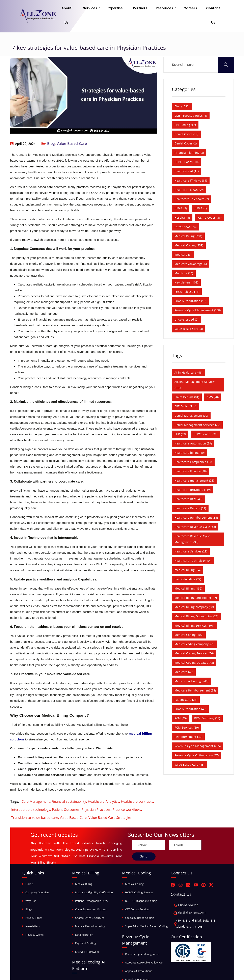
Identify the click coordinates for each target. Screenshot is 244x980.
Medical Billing (84, 871)
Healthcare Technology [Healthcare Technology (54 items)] (193, 548)
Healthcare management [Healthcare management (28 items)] (194, 468)
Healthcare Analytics (103, 789)
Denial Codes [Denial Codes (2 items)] (186, 131)
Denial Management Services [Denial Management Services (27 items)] (197, 412)
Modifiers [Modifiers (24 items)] (184, 260)
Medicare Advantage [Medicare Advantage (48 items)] (191, 668)
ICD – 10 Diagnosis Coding (141, 888)
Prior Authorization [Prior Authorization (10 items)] (190, 288)
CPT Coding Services (137, 897)
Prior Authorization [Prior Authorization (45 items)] (190, 696)
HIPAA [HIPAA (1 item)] (201, 196)
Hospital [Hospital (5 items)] (182, 205)
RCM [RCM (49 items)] (181, 705)
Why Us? (31, 888)
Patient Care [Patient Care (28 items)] (186, 687)
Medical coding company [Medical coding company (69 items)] (194, 631)
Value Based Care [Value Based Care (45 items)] (189, 752)
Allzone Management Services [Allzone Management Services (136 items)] (195, 372)
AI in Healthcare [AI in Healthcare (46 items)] (188, 360)
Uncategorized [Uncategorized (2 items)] (186, 307)
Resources (166, 9)
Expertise (121, 9)
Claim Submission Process (91, 897)
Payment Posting (86, 930)
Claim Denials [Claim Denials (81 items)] (187, 384)
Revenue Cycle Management (142, 941)
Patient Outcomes (66, 797)
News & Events (34, 922)
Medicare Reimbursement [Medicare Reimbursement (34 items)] (195, 678)
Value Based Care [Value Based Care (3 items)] (189, 316)
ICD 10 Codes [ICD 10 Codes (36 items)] (209, 205)
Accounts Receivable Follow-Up (144, 950)
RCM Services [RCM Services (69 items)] (187, 715)
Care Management (36, 789)
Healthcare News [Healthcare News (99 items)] (189, 177)
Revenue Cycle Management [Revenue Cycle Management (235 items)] (198, 733)
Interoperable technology (31, 797)
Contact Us (211, 9)
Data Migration (84, 922)
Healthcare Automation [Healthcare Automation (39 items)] (193, 431)
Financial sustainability (69, 789)
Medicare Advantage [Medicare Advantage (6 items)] (191, 251)
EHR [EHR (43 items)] (180, 421)
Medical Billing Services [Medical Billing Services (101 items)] (194, 613)
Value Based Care (72, 131)
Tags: (15, 789)
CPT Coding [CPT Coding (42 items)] (185, 112)
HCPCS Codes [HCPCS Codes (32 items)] (205, 421)
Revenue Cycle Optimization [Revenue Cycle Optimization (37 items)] (197, 743)
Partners (144, 9)
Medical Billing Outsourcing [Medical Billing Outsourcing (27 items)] (196, 604)
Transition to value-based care (35, 805)
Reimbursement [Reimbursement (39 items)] (188, 724)
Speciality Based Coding (139, 905)
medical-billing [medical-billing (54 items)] (187, 557)
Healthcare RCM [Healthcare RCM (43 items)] (188, 486)
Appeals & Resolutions (139, 958)
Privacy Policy (34, 905)
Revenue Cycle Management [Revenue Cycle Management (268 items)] (198, 297)
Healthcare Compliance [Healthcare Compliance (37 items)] (193, 449)
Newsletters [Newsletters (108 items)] (186, 270)
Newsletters (33, 914)
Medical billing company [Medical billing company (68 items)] (194, 594)
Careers (189, 9)
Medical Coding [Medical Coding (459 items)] (189, 233)
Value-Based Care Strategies (110, 805)
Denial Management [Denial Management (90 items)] (191, 403)
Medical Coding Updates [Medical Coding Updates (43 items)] (194, 650)
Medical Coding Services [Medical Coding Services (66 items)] (194, 641)
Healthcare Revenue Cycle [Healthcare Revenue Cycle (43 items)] (195, 514)
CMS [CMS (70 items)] (213, 384)
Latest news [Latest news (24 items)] (185, 214)
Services (98, 9)
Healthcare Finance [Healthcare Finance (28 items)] (191, 458)
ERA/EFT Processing (87, 939)
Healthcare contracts (137, 789)
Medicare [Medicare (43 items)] (184, 659)
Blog (51, 131)
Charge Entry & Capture (90, 905)
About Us (76, 9)
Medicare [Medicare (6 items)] (183, 242)
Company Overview (37, 880)
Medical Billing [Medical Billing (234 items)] (188, 223)
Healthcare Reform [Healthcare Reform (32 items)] (190, 496)
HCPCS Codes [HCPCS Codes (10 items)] (186, 149)
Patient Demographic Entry (92, 888)
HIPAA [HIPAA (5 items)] (181, 196)
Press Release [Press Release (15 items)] (187, 279)
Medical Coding (134, 871)
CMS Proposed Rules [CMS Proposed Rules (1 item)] (191, 103)
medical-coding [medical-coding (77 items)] (188, 566)
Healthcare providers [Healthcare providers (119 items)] (193, 477)
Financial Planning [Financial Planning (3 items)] (189, 140)
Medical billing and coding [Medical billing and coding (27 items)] (196, 585)
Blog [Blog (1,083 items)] (182, 94)
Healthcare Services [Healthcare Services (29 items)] (191, 539)
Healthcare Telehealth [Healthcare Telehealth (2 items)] (192, 186)
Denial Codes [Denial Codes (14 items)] (186, 121)
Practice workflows (127, 797)
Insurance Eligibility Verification (94, 880)
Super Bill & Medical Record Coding (146, 914)
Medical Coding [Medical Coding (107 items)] (189, 622)
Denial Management (137, 967)
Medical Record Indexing (90, 914)
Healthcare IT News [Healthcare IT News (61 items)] (191, 168)
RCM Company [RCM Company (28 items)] (207, 705)
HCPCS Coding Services (139, 880)
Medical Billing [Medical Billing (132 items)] (188, 576)
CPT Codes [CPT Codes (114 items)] (185, 394)
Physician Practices (96, 797)
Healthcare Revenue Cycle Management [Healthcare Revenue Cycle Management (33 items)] (192, 526)
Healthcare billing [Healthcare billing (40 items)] (189, 440)
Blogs (29, 897)
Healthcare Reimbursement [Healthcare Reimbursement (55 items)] (196, 505)
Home (29, 871)
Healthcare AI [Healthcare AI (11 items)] (187, 158)
